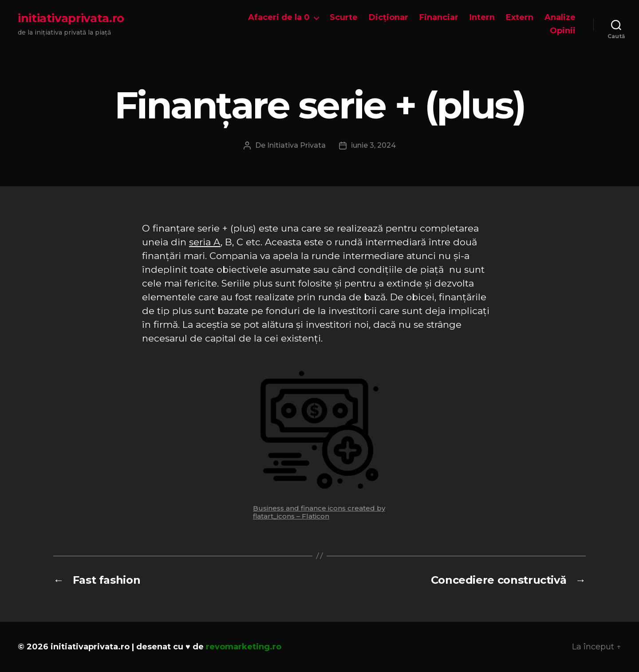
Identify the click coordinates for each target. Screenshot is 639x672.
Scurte (344, 18)
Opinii (563, 31)
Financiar (439, 18)
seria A (205, 242)
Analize (560, 18)
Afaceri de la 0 (279, 18)
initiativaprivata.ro (71, 18)
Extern (520, 18)
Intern (482, 18)
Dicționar (389, 18)
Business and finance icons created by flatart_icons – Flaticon (319, 512)
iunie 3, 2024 (373, 145)
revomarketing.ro (244, 647)
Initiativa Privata (296, 145)
